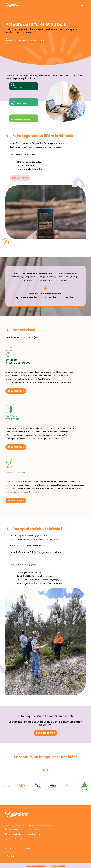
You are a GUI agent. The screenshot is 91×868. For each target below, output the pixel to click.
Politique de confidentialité (36, 866)
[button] (82, 5)
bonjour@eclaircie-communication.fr (24, 834)
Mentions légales (59, 866)
